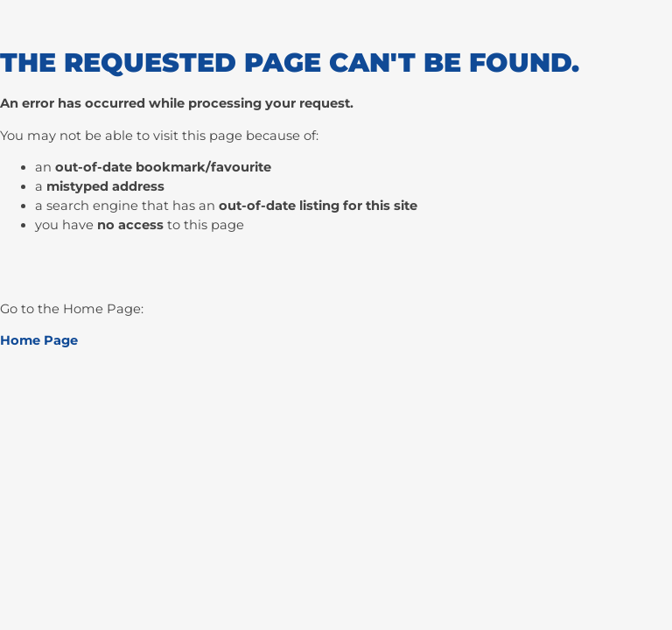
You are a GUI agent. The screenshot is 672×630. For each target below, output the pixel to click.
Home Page (39, 340)
